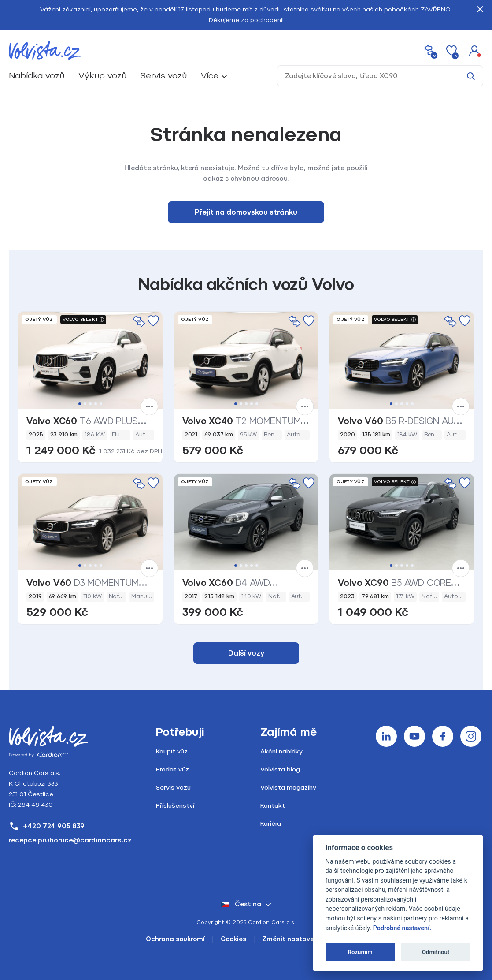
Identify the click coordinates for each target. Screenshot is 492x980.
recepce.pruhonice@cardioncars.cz (70, 840)
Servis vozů (164, 76)
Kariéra (271, 824)
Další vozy (246, 653)
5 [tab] (101, 404)
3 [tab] (90, 404)
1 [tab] (80, 404)
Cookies (233, 939)
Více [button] (210, 76)
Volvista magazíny (288, 788)
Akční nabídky (281, 751)
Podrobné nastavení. (402, 928)
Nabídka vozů (37, 76)
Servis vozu (173, 788)
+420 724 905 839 (47, 826)
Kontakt (273, 806)
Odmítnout (436, 952)
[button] (474, 50)
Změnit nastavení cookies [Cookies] (304, 939)
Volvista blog (280, 769)
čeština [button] (241, 904)
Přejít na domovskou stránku (246, 212)
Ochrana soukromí (175, 939)
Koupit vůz (172, 751)
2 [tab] (85, 404)
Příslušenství (175, 806)
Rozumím (360, 952)
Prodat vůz (172, 769)
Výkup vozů (102, 76)
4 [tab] (96, 404)
